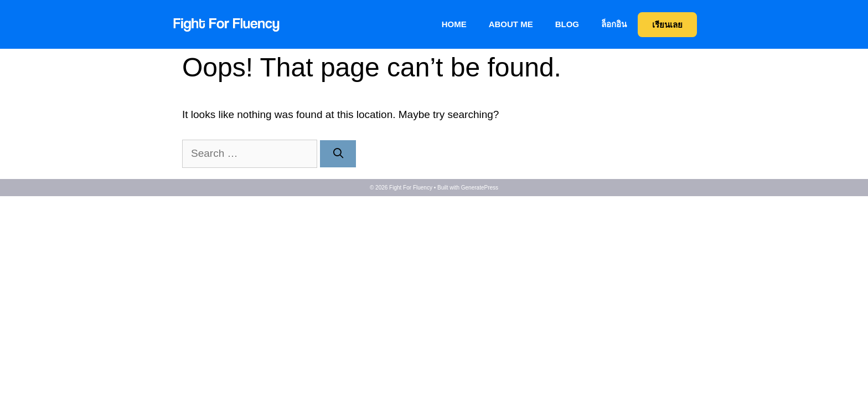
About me (511, 24)
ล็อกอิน (614, 24)
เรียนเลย (667, 25)
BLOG (567, 24)
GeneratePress (480, 188)
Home (454, 24)
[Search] (338, 154)
